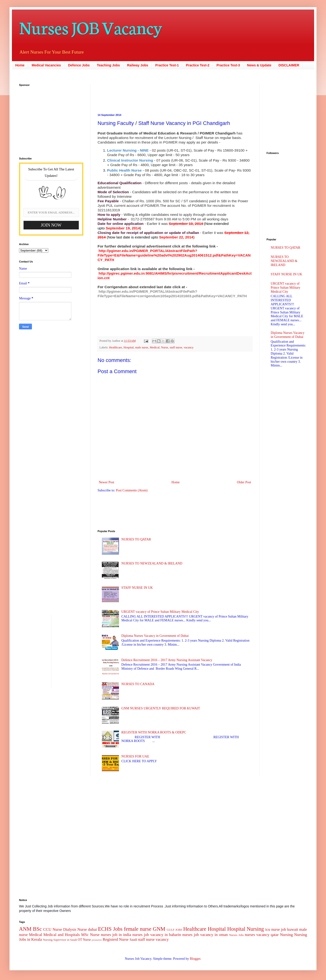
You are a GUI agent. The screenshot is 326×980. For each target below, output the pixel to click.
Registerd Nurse (116, 939)
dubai (92, 929)
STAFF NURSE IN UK (137, 588)
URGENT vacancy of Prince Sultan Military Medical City (160, 612)
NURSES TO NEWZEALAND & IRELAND (152, 563)
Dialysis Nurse (75, 929)
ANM (25, 929)
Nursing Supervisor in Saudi (60, 940)
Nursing (286, 935)
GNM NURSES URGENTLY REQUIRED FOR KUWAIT (161, 708)
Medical (155, 347)
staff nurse (176, 347)
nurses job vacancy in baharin (157, 935)
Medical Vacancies (46, 65)
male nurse (142, 347)
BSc (37, 929)
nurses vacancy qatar (262, 935)
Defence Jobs (79, 65)
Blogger (195, 959)
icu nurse (273, 929)
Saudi (133, 940)
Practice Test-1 (167, 65)
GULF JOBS (174, 930)
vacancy (189, 347)
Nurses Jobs (237, 935)
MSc (85, 935)
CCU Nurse (53, 929)
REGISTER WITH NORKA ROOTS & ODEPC (154, 732)
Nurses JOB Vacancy (91, 27)
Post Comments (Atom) (132, 490)
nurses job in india (116, 935)
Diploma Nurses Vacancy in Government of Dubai (155, 636)
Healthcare (116, 347)
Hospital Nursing (246, 929)
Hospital (129, 347)
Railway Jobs (138, 65)
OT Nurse (84, 940)
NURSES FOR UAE (135, 756)
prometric (97, 940)
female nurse (138, 929)
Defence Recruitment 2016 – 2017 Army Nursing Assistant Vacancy (167, 660)
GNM (159, 929)
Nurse (165, 347)
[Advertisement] (49, 119)
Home (20, 65)
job (284, 929)
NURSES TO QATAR (136, 539)
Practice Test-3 (228, 65)
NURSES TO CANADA (138, 684)
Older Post (244, 482)
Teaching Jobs (108, 65)
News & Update (259, 65)
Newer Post (106, 482)
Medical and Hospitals (62, 935)
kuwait (293, 929)
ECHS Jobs (110, 929)
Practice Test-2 (198, 65)
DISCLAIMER (289, 65)
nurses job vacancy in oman (205, 935)
